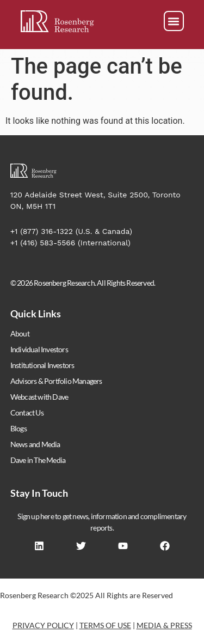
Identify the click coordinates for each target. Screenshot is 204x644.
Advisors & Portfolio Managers (56, 381)
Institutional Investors (42, 365)
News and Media (35, 444)
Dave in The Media (38, 460)
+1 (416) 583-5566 (43, 243)
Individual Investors (39, 349)
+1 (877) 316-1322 (42, 231)
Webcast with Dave (39, 397)
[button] (174, 21)
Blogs (18, 428)
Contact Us (27, 413)
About (20, 333)
